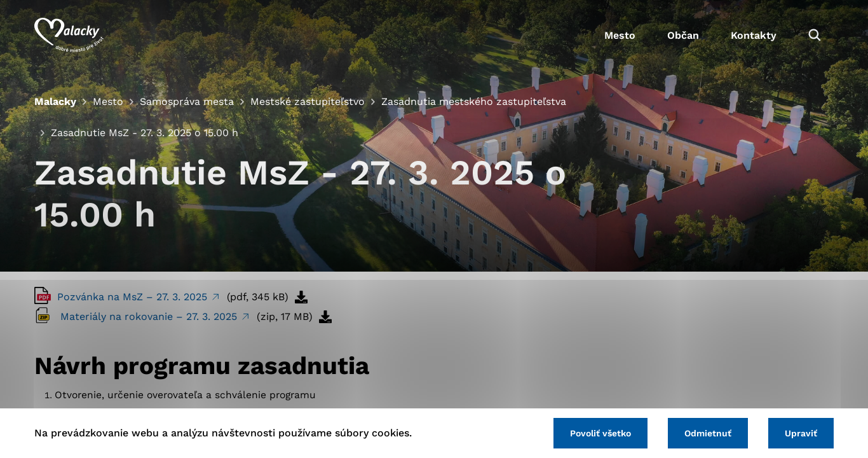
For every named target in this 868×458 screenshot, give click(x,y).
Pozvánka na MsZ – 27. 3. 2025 (134, 297)
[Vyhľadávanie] (815, 35)
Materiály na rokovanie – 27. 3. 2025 (150, 316)
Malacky (55, 101)
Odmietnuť (708, 433)
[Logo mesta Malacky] (69, 35)
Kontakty (754, 35)
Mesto (620, 35)
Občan (683, 35)
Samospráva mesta (187, 101)
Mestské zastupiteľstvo (308, 101)
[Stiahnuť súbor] (301, 297)
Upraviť (801, 433)
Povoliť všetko (600, 433)
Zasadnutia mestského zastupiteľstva (474, 101)
